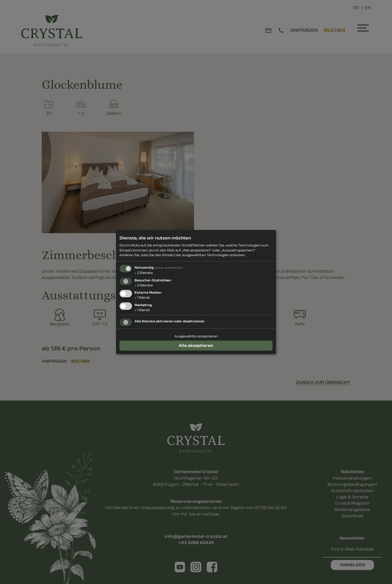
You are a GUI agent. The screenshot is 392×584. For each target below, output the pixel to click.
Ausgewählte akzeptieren (196, 336)
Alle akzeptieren (196, 345)
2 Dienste (144, 273)
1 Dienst (142, 297)
